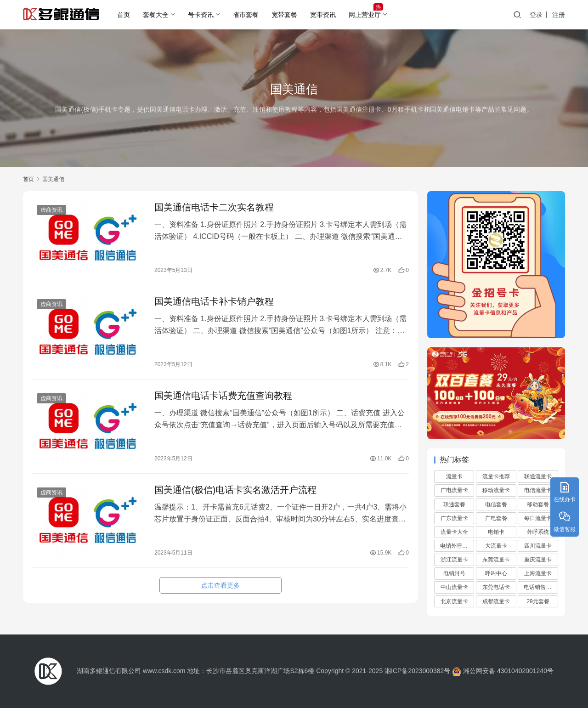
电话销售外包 (540, 587)
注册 (559, 15)
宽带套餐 (284, 15)
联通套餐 (454, 504)
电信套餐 (496, 504)
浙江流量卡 (454, 560)
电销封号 (454, 573)
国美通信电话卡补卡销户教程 (214, 301)
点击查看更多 (220, 585)
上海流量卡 (538, 573)
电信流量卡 (538, 490)
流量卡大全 (454, 532)
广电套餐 (496, 518)
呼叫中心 (496, 573)
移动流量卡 (496, 490)
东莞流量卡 (496, 560)
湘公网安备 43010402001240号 (502, 671)
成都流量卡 (496, 601)
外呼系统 (538, 532)
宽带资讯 (323, 15)
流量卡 (454, 476)
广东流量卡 (454, 518)
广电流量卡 (454, 490)
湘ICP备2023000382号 (417, 671)
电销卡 (496, 532)
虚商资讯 (51, 210)
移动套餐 (538, 504)
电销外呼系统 (457, 546)
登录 (536, 15)
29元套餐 (538, 601)
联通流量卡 (538, 476)
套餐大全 (156, 15)
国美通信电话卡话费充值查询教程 (223, 396)
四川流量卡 (538, 546)
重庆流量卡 (538, 560)
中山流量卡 (454, 587)
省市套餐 (246, 15)
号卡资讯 (201, 15)
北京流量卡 (454, 601)
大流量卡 (496, 546)
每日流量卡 (538, 518)
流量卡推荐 (496, 476)
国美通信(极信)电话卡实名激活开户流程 (235, 490)
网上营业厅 (365, 15)
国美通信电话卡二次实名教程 (214, 207)
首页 (124, 15)
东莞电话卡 (496, 587)
